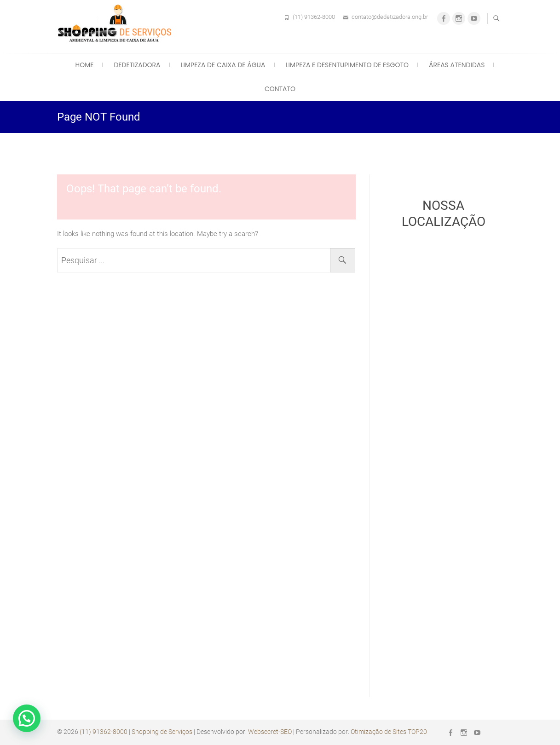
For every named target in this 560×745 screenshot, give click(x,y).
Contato (280, 89)
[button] (27, 718)
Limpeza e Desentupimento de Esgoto (347, 65)
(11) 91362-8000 (314, 17)
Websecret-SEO (270, 732)
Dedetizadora (137, 65)
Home (85, 65)
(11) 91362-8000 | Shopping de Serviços (136, 732)
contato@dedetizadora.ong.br (390, 17)
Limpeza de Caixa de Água (223, 65)
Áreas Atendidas (457, 65)
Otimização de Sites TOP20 (389, 732)
